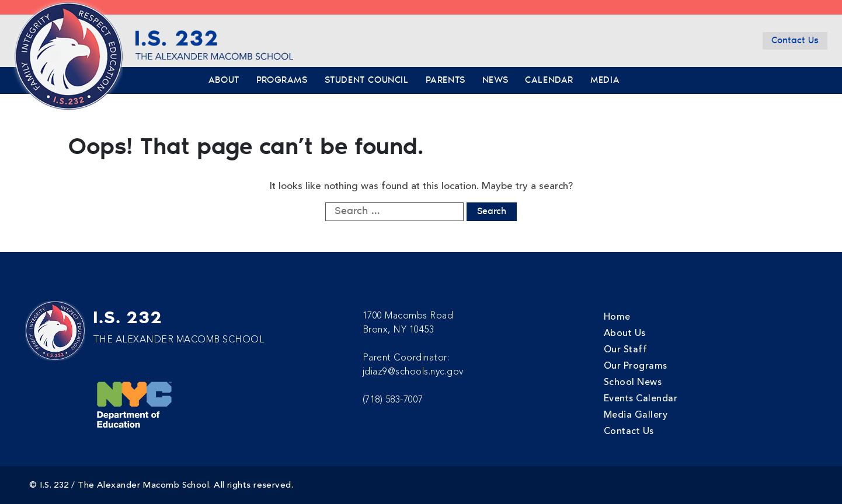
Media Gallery (636, 415)
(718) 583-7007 (393, 400)
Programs (282, 80)
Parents (446, 80)
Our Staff (626, 349)
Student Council (367, 80)
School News (633, 382)
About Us (625, 333)
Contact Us (795, 41)
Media (605, 80)
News (495, 80)
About (224, 80)
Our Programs (636, 366)
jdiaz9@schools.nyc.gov (413, 372)
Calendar (549, 80)
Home (617, 317)
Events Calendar (641, 398)
